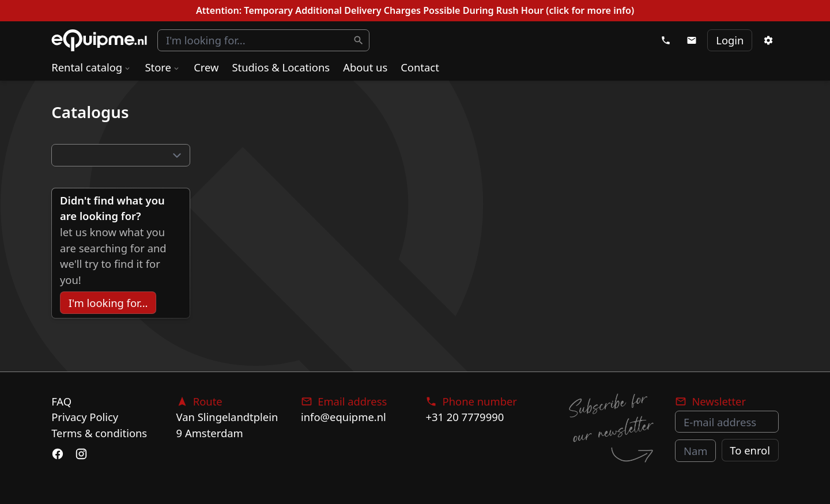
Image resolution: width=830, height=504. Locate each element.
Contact (420, 67)
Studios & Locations (281, 67)
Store (163, 67)
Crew (206, 67)
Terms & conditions (99, 433)
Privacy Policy (85, 417)
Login (730, 40)
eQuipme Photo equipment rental (99, 41)
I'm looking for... (108, 303)
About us (365, 67)
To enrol (750, 450)
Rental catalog (91, 67)
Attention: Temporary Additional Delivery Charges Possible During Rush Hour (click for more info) (415, 10)
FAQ (61, 401)
